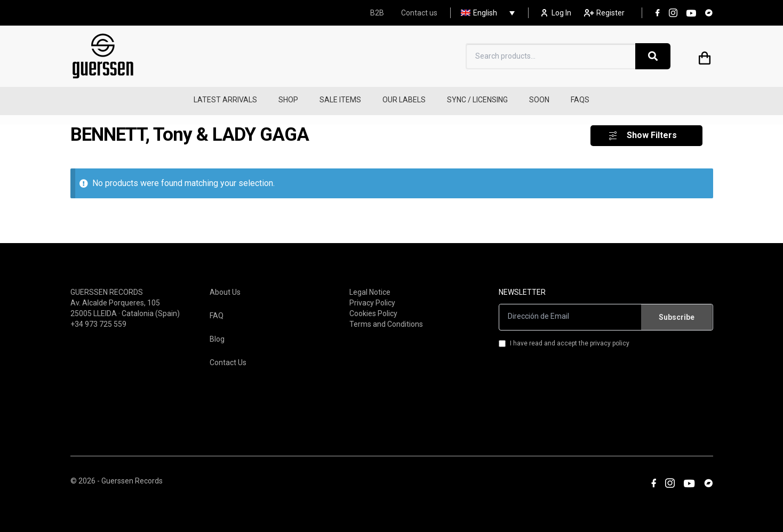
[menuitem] (485, 13)
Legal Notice (370, 286)
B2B (377, 13)
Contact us (419, 13)
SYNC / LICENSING (477, 100)
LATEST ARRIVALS (225, 100)
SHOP (288, 100)
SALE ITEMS (340, 100)
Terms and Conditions (386, 318)
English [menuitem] (485, 13)
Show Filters (652, 129)
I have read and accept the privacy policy (564, 337)
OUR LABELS (404, 100)
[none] (485, 13)
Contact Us (228, 356)
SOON (539, 100)
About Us (225, 286)
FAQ (217, 309)
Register (604, 13)
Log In (556, 13)
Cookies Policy (373, 307)
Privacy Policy (372, 296)
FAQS (580, 100)
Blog (217, 333)
